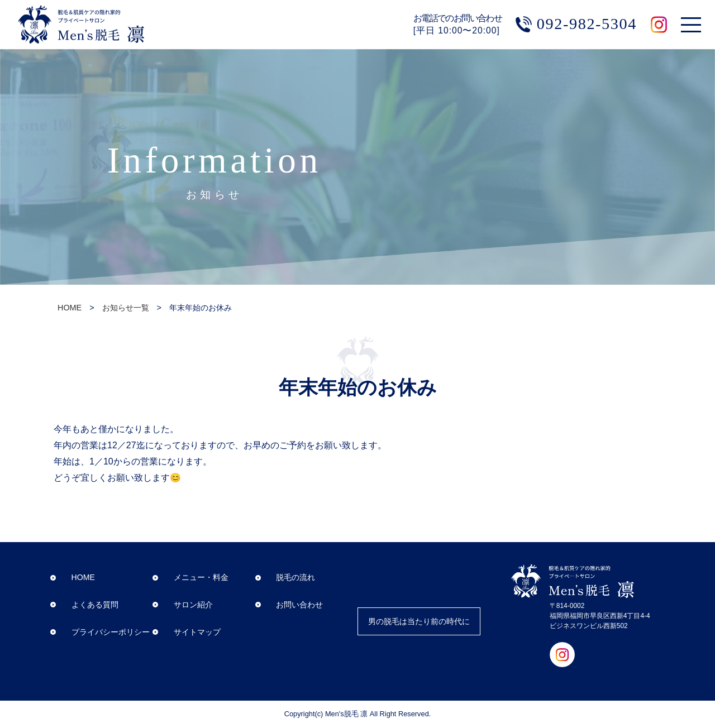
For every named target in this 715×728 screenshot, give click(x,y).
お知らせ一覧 (126, 308)
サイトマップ (187, 632)
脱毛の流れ (285, 578)
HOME (70, 308)
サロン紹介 (183, 605)
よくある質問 (84, 605)
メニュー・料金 (190, 578)
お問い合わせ (289, 605)
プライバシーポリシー (99, 632)
